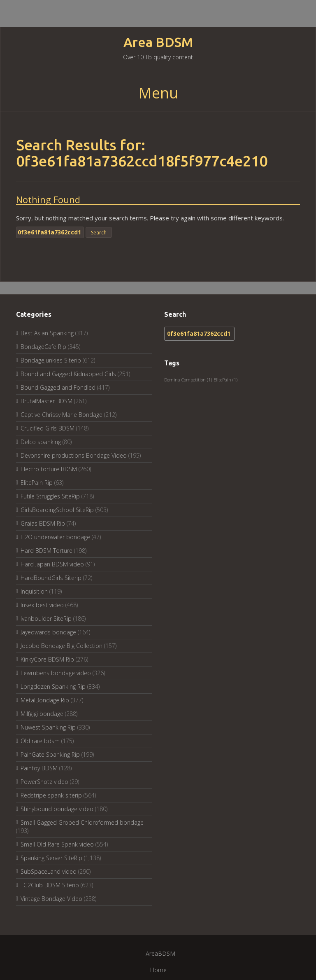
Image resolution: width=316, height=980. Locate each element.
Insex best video (42, 605)
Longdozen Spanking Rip (53, 686)
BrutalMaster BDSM (46, 401)
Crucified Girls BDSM (48, 428)
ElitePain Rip (37, 483)
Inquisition (34, 591)
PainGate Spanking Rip (50, 754)
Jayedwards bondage (48, 632)
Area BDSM (158, 42)
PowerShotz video (44, 782)
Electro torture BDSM (49, 469)
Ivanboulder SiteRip (46, 619)
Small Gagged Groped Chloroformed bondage (82, 822)
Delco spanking (41, 442)
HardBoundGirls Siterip (51, 578)
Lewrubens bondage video (56, 673)
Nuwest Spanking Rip (48, 727)
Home (158, 970)
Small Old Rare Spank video (57, 844)
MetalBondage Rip (45, 700)
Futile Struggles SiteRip (50, 496)
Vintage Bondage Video (51, 899)
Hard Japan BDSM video (52, 564)
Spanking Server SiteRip (51, 858)
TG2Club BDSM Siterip (50, 885)
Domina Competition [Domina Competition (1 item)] (188, 380)
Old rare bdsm (40, 741)
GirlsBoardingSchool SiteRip (57, 510)
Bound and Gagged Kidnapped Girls (68, 374)
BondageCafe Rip (43, 347)
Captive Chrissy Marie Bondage (62, 415)
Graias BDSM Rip (43, 523)
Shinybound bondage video (57, 809)
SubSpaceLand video (49, 871)
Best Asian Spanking (47, 333)
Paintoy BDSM (39, 768)
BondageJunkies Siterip (51, 360)
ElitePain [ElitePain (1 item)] (225, 380)
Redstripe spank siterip (51, 795)
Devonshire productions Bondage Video (74, 455)
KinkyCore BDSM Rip (47, 659)
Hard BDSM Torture (46, 551)
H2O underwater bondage (55, 537)
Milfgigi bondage (42, 714)
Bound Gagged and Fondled (58, 387)
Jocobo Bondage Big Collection (62, 646)
